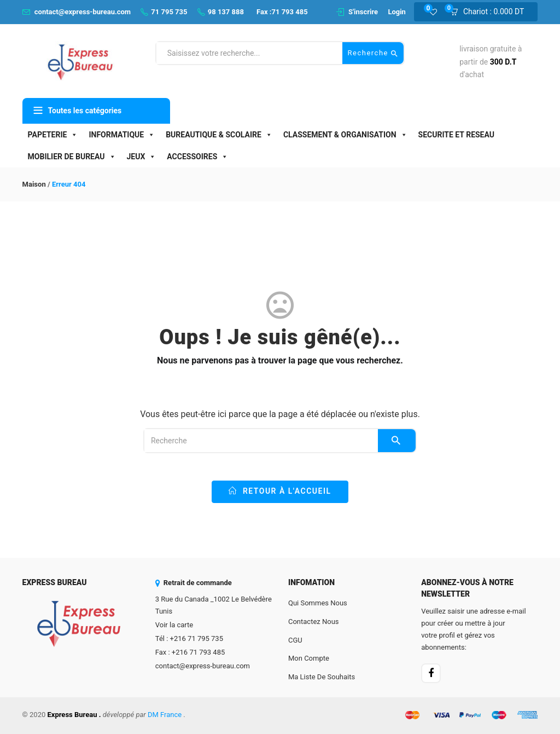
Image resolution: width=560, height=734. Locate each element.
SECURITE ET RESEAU (456, 135)
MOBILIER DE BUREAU (72, 157)
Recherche (373, 53)
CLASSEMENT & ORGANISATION (345, 135)
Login (397, 12)
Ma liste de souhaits (322, 677)
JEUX (142, 157)
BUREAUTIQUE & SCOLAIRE (219, 135)
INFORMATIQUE (122, 135)
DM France (165, 715)
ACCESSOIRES (197, 157)
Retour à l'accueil (280, 491)
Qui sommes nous (318, 603)
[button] (491, 12)
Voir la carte (174, 625)
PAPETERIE (53, 135)
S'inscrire (363, 12)
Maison (34, 184)
